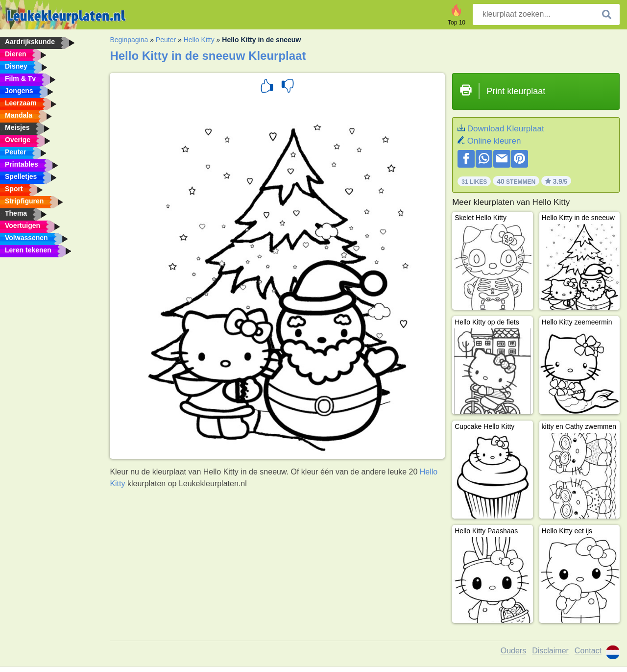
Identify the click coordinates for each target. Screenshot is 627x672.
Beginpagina (129, 40)
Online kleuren (494, 141)
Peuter (166, 40)
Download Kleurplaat (506, 129)
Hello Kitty (199, 40)
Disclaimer (550, 651)
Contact (588, 651)
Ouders (513, 651)
